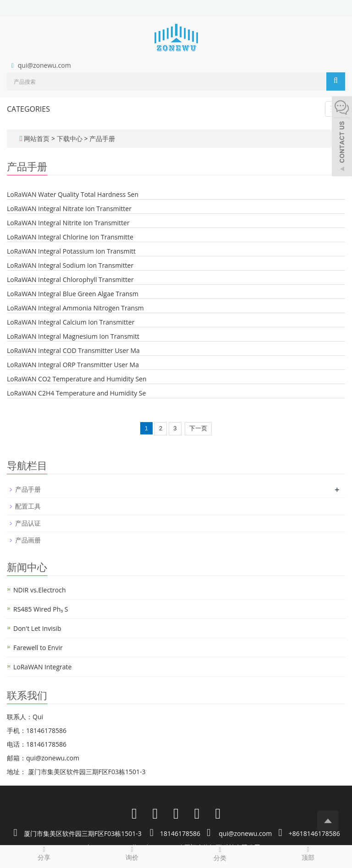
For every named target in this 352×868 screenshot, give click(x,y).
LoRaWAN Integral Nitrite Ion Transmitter (68, 223)
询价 (132, 853)
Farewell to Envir (38, 648)
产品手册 (101, 138)
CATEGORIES (28, 109)
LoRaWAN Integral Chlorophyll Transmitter (70, 279)
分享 (44, 853)
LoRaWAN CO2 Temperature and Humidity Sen (77, 379)
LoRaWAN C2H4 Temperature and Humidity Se (76, 393)
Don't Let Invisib (37, 628)
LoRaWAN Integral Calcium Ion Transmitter (71, 322)
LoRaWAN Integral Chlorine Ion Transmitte (70, 237)
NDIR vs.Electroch (40, 590)
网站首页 (37, 138)
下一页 (198, 428)
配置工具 (28, 506)
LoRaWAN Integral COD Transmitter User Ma (73, 350)
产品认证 (28, 523)
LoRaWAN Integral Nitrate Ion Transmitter (69, 209)
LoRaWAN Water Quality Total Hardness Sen (73, 194)
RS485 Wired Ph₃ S (41, 609)
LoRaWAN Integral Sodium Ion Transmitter (70, 265)
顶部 (308, 853)
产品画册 (28, 540)
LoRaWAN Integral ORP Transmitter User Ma (73, 365)
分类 (220, 854)
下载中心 (71, 138)
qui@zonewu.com (44, 65)
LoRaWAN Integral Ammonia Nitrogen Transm (75, 308)
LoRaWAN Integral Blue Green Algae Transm (73, 294)
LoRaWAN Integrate (42, 667)
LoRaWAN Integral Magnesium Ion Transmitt (73, 336)
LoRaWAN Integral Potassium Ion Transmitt (71, 251)
